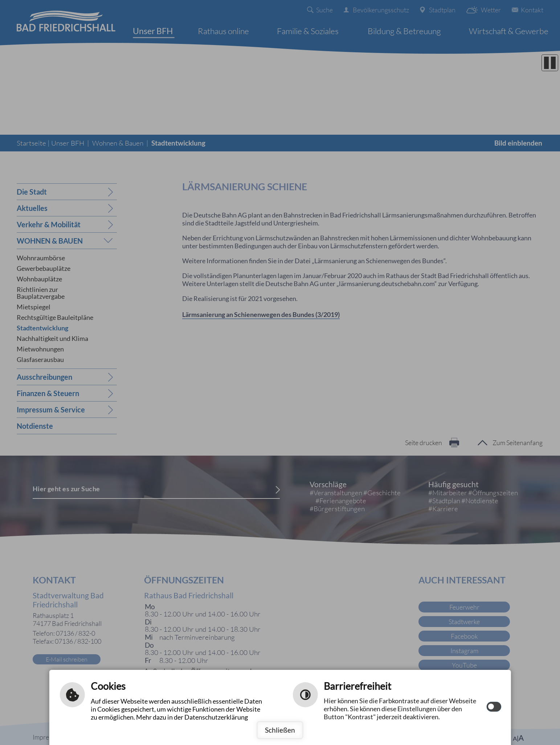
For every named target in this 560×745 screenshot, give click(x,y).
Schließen (280, 730)
